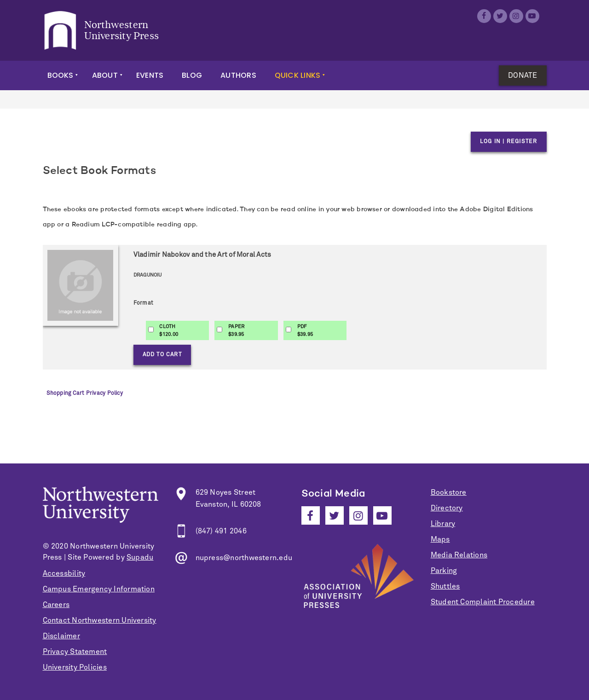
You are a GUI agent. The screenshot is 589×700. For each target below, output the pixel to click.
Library (443, 524)
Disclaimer (61, 636)
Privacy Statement (75, 652)
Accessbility (64, 573)
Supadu (140, 557)
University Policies (75, 667)
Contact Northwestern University (100, 620)
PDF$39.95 (305, 330)
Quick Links (298, 75)
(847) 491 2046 (221, 531)
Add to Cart (162, 355)
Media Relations (459, 555)
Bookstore (449, 492)
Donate (523, 75)
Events (150, 75)
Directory (447, 508)
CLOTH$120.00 (169, 330)
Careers (56, 605)
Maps (440, 539)
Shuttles (445, 586)
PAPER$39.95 (236, 330)
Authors (238, 75)
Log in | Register (508, 142)
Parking (444, 571)
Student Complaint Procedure (483, 602)
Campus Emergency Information (99, 589)
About (105, 75)
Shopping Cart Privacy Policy (85, 393)
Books (61, 75)
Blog (192, 75)
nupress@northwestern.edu (244, 558)
